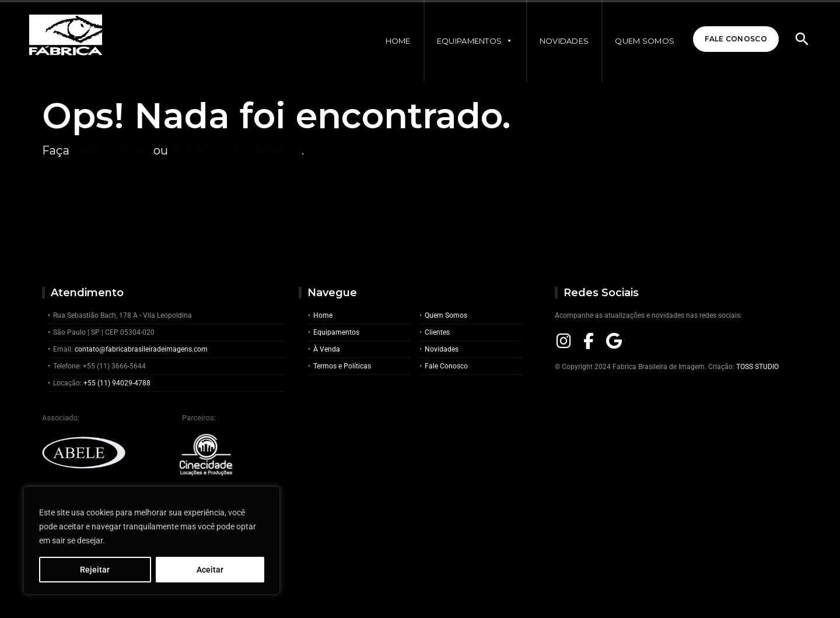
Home (398, 41)
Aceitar (210, 570)
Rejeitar (95, 570)
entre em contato (233, 150)
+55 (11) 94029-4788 (117, 383)
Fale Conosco (736, 39)
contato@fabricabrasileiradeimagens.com (141, 349)
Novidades (564, 41)
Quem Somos (645, 41)
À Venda (327, 349)
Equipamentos (475, 41)
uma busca (108, 150)
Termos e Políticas (342, 366)
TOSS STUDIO (757, 367)
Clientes (437, 332)
